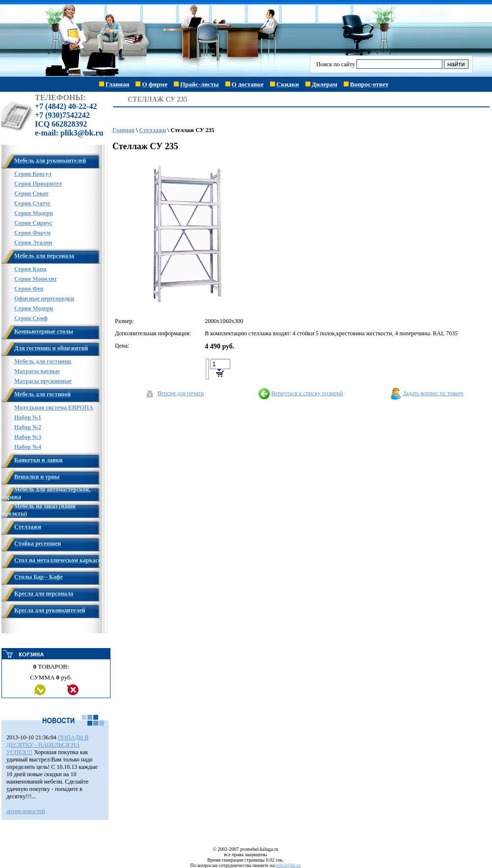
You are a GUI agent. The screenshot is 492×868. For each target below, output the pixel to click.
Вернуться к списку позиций (307, 393)
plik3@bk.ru (288, 865)
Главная (123, 130)
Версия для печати (181, 393)
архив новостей (26, 811)
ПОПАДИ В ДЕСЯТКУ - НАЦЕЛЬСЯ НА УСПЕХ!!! (47, 745)
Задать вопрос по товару (434, 393)
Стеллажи (152, 130)
